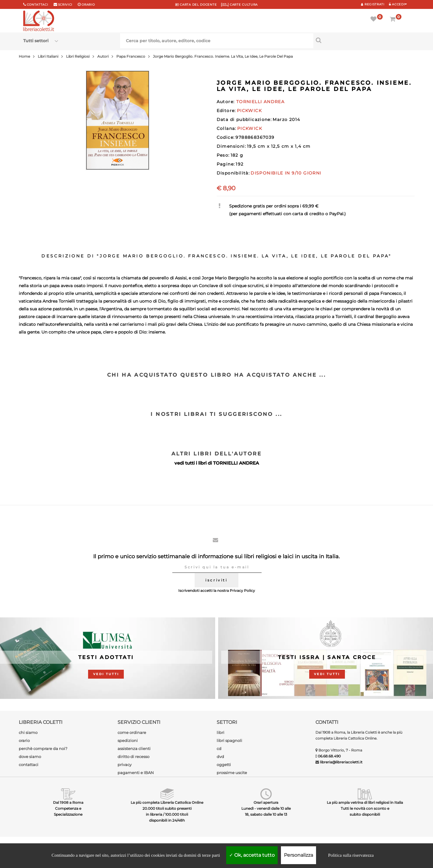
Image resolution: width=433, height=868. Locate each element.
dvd (220, 757)
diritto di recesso (133, 757)
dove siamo (30, 757)
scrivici (65, 5)
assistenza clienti (134, 749)
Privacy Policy (242, 591)
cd (219, 749)
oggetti (224, 765)
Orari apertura (266, 802)
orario (88, 5)
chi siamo (28, 732)
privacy (125, 765)
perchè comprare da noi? (43, 749)
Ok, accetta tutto (252, 855)
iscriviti (216, 580)
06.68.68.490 (329, 756)
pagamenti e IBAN (136, 773)
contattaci (29, 765)
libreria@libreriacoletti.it (341, 762)
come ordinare (132, 732)
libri (221, 732)
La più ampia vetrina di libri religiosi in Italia (365, 802)
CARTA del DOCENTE (196, 5)
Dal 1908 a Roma (68, 802)
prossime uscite (232, 773)
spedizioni (128, 740)
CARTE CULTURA (239, 5)
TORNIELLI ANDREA (236, 463)
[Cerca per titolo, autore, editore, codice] (362, 40)
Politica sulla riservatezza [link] (351, 855)
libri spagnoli (229, 740)
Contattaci (37, 5)
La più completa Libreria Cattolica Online (167, 802)
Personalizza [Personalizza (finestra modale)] (298, 855)
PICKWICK (249, 111)
